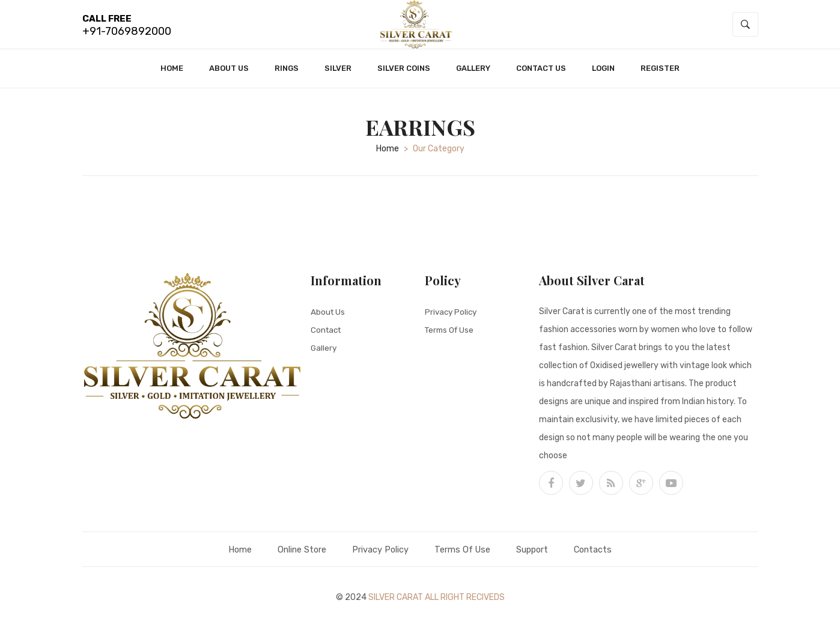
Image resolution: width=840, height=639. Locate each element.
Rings (287, 74)
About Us (229, 74)
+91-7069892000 (127, 34)
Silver (338, 74)
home (388, 155)
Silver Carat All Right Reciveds (437, 603)
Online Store (294, 555)
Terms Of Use (451, 335)
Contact (327, 335)
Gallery (473, 74)
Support (540, 555)
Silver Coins (404, 74)
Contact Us (541, 74)
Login (603, 74)
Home (172, 74)
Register (660, 74)
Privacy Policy (452, 317)
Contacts (605, 555)
